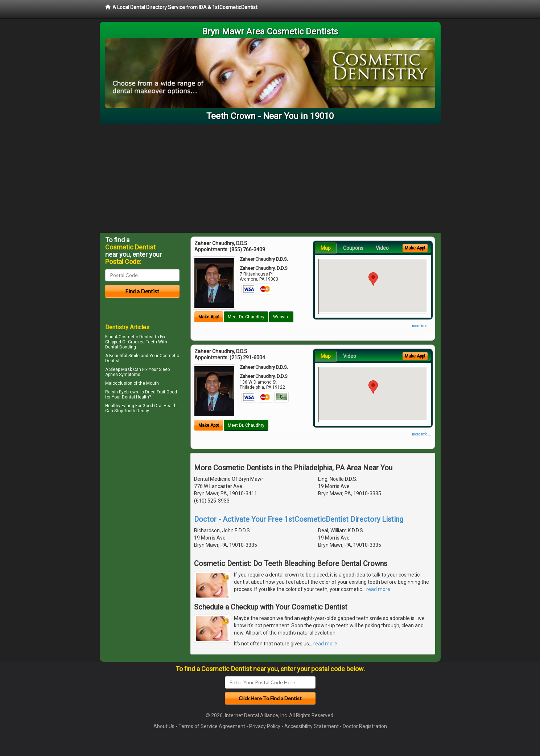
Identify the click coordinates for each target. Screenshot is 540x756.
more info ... (422, 326)
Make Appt (209, 317)
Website (281, 317)
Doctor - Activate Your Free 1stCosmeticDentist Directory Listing (299, 519)
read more (378, 589)
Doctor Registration (365, 726)
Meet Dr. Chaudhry (246, 317)
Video (382, 248)
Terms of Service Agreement (212, 726)
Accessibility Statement (312, 726)
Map (326, 248)
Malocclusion (119, 383)
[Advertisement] (270, 178)
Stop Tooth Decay (132, 411)
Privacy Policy (265, 726)
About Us (164, 726)
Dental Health (135, 397)
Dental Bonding (121, 347)
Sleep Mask (121, 369)
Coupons (353, 248)
